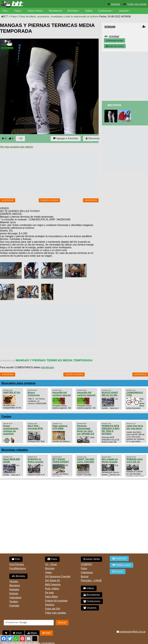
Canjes (6, 416)
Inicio (17, 633)
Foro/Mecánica (18, 568)
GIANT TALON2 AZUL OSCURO (86, 460)
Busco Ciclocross (34, 394)
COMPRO (87, 564)
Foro (5, 11)
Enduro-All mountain (56, 601)
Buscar (85, 576)
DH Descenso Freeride (58, 576)
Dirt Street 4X (52, 580)
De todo (49, 593)
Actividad (114, 36)
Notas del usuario (115, 46)
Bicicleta (18, 576)
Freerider (14, 606)
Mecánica (15, 585)
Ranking (50, 605)
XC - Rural (51, 564)
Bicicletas (73, 11)
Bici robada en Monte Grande (110, 460)
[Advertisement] (57, 172)
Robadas (14, 589)
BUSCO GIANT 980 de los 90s (110, 394)
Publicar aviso (122, 565)
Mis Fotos (114, 105)
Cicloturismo (105, 11)
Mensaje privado (114, 41)
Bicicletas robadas (15, 450)
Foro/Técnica (17, 564)
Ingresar (115, 4)
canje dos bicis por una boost (135, 427)
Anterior (8, 200)
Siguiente (91, 200)
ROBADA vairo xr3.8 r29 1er (135, 460)
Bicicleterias (92, 595)
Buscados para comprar (19, 383)
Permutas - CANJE (91, 580)
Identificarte (48, 367)
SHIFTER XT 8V (12, 392)
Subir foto (119, 558)
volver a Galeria (49, 200)
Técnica (14, 581)
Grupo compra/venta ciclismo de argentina (11, 430)
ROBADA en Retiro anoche (36, 460)
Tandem (14, 602)
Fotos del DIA (53, 609)
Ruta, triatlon (52, 589)
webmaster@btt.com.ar (131, 632)
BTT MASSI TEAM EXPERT (61, 460)
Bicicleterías (56, 11)
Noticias (14, 594)
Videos (89, 11)
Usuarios (124, 11)
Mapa (32, 633)
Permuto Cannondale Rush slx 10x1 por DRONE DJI (86, 430)
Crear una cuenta (137, 4)
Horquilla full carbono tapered (62, 394)
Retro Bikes (51, 597)
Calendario (15, 598)
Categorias (87, 572)
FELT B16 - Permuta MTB (35, 427)
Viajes (48, 572)
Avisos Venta (35, 11)
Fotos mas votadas (56, 613)
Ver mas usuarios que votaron (17, 147)
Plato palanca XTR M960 (60, 427)
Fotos (18, 11)
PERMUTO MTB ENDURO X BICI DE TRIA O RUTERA (110, 430)
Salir (47, 633)
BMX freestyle (53, 585)
